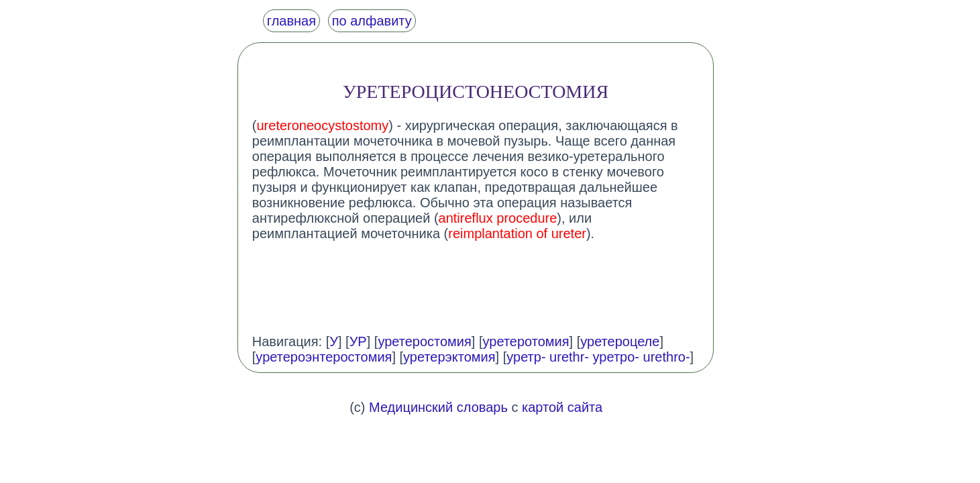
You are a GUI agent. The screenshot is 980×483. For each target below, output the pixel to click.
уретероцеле (620, 341)
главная (291, 21)
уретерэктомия (449, 357)
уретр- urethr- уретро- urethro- (598, 357)
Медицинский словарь (438, 407)
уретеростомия (424, 341)
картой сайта (562, 407)
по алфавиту (372, 21)
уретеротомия (526, 341)
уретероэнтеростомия (324, 357)
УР (358, 341)
